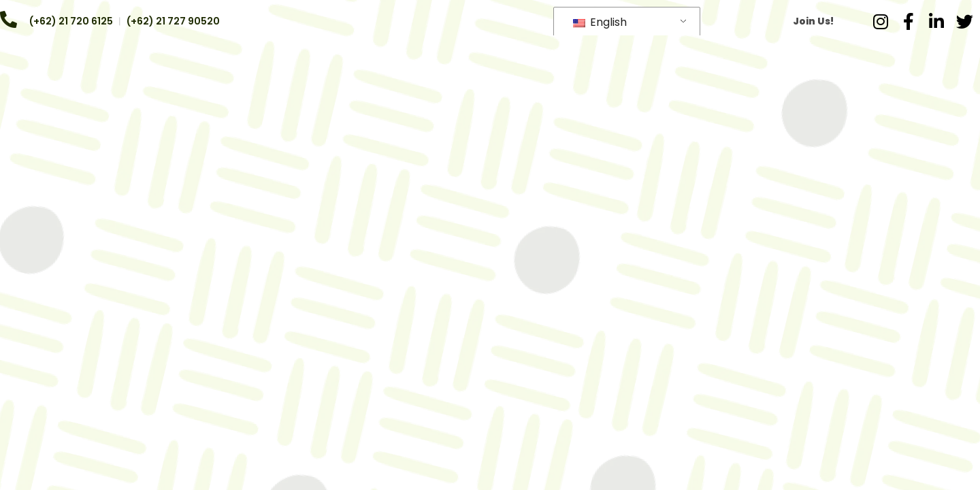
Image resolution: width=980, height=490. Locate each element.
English (600, 22)
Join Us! (813, 21)
